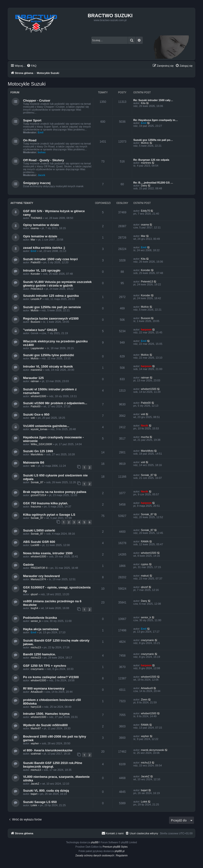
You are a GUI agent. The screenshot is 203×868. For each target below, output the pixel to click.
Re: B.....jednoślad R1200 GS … (153, 183)
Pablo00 (35, 262)
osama (35, 228)
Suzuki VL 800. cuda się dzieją (46, 791)
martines (146, 163)
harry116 (36, 707)
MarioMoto (37, 454)
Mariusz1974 (38, 579)
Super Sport (32, 120)
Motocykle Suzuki (27, 84)
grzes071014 (38, 495)
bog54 (34, 608)
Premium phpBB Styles (115, 847)
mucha (145, 437)
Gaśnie (28, 565)
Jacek (42, 175)
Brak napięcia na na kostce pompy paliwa (55, 492)
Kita (143, 103)
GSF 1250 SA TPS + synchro (45, 666)
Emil (41, 132)
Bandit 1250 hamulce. (39, 654)
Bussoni (35, 322)
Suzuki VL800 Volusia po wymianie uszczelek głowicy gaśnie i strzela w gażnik (57, 284)
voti (33, 418)
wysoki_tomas (39, 429)
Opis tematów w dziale (40, 236)
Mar (33, 240)
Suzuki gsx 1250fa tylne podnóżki (49, 355)
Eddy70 (145, 211)
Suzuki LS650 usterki (39, 530)
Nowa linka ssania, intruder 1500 (48, 553)
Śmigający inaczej (37, 183)
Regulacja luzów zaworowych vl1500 (51, 318)
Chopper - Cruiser (37, 100)
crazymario (147, 640)
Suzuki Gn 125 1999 (38, 451)
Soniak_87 (37, 482)
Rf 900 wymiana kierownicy (44, 688)
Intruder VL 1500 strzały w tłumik (48, 366)
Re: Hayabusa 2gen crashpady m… (156, 120)
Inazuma (36, 506)
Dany (144, 185)
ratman (35, 381)
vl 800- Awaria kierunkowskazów (48, 750)
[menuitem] (32, 66)
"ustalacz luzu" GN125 (40, 330)
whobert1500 (38, 396)
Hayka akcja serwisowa (41, 629)
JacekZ (35, 784)
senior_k (36, 621)
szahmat (36, 754)
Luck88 (35, 545)
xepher (35, 743)
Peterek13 (37, 289)
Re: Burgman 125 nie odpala (151, 160)
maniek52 (36, 370)
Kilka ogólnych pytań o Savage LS (49, 515)
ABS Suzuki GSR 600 (39, 542)
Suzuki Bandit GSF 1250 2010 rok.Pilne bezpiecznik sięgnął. (53, 765)
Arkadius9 (37, 692)
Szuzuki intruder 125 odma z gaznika (51, 296)
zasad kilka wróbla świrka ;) (44, 248)
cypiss (145, 564)
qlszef (34, 594)
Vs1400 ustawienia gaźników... (46, 426)
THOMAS (36, 218)
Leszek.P (36, 299)
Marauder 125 (33, 378)
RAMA (145, 541)
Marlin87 (36, 728)
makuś (145, 576)
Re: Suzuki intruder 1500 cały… (153, 100)
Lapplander (37, 348)
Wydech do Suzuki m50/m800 (45, 725)
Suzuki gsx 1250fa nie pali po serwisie (52, 307)
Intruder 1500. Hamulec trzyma (46, 714)
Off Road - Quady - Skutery (44, 160)
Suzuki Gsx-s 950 (36, 414)
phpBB (95, 842)
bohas (42, 152)
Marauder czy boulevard (41, 576)
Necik (144, 426)
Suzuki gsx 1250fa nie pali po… (153, 140)
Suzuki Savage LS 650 (40, 802)
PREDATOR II (39, 568)
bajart (34, 794)
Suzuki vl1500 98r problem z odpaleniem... (55, 403)
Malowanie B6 (34, 462)
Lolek (34, 805)
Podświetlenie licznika (40, 618)
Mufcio (145, 143)
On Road (30, 140)
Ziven (144, 699)
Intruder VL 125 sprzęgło (42, 270)
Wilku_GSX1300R (41, 444)
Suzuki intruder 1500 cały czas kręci (50, 259)
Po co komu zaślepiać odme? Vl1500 (51, 677)
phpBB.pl (120, 851)
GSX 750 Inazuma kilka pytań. (46, 503)
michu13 (36, 647)
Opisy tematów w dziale (41, 225)
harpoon (146, 330)
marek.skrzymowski (152, 750)
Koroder (35, 274)
